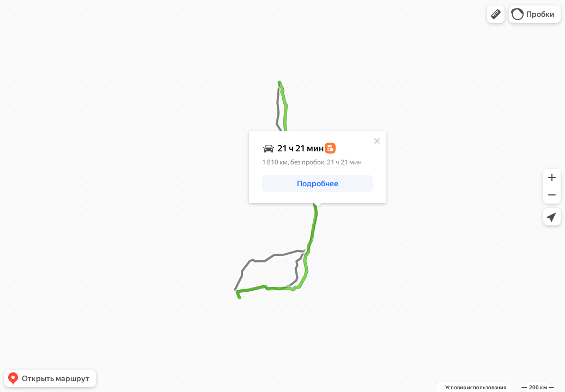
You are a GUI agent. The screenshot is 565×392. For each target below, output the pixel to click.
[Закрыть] (377, 141)
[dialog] (317, 167)
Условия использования (476, 387)
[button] (496, 14)
